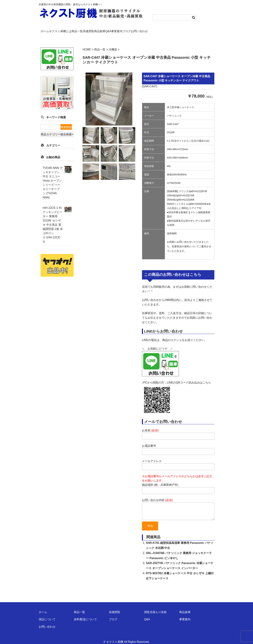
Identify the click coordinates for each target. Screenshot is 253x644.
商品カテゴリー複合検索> (57, 129)
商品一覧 (90, 29)
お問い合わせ (187, 29)
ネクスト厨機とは (67, 29)
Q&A (138, 29)
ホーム (46, 29)
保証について (47, 614)
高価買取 (107, 29)
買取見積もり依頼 (155, 607)
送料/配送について (85, 614)
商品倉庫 (124, 29)
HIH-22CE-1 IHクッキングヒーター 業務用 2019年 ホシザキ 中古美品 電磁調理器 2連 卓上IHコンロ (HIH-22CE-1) (53, 219)
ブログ (168, 29)
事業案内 (153, 29)
